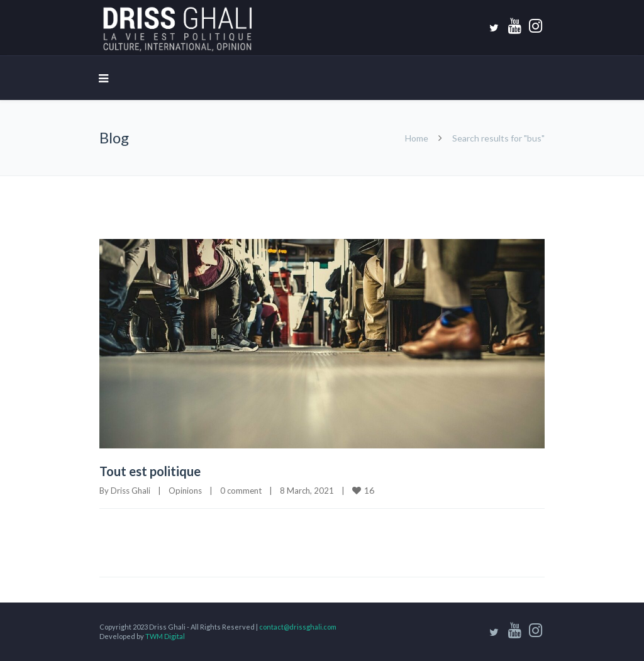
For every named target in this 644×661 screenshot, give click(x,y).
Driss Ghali (130, 491)
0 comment (241, 491)
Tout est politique (150, 471)
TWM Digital (165, 636)
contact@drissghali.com (298, 627)
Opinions (185, 491)
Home (417, 138)
